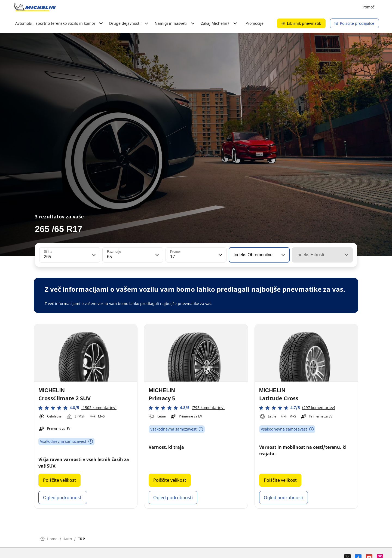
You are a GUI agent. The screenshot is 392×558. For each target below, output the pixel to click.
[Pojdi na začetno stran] (35, 7)
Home (49, 539)
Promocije (255, 23)
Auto (68, 539)
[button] (93, 255)
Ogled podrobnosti (63, 498)
